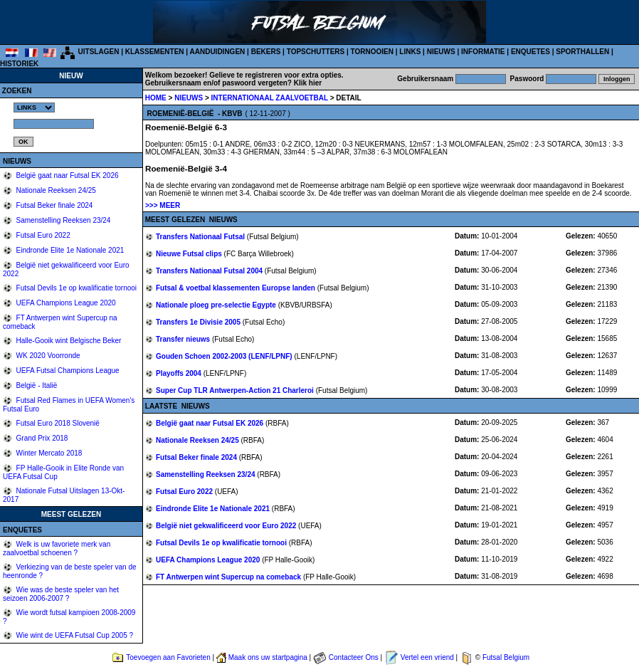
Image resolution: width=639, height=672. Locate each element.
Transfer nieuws (184, 339)
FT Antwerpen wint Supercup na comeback (229, 577)
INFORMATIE (483, 52)
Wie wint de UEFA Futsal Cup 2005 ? (74, 635)
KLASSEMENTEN (155, 52)
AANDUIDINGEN (218, 52)
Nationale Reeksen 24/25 (55, 190)
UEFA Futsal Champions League (67, 371)
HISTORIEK (19, 64)
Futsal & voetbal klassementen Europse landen (237, 288)
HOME (156, 98)
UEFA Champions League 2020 (65, 303)
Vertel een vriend (427, 657)
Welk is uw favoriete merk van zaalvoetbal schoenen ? (57, 548)
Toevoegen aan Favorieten (168, 657)
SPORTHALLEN (582, 52)
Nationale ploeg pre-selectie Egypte (217, 305)
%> (34, 107)
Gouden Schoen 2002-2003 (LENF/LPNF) (225, 356)
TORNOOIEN (372, 52)
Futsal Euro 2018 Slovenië (57, 423)
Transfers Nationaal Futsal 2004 (210, 271)
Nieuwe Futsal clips (190, 254)
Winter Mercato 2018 (48, 453)
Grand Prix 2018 (41, 438)
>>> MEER (163, 205)
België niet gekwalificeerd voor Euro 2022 (227, 526)
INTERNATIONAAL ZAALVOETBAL (271, 98)
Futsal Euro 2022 (42, 235)
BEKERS (266, 52)
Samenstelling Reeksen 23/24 (63, 220)
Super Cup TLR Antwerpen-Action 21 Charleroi (236, 390)
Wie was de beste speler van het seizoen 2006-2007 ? (61, 594)
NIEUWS (441, 52)
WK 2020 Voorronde (47, 356)
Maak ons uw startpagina (268, 657)
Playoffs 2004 (180, 373)
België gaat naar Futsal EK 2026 (67, 175)
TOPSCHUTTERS (316, 52)
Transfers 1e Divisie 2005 (199, 322)
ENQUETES (530, 52)
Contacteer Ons (354, 657)
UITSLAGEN (99, 52)
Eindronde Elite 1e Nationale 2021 (69, 250)
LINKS (410, 52)
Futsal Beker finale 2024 (54, 205)
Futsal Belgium (506, 657)
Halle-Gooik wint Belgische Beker (68, 341)
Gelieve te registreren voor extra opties (275, 75)
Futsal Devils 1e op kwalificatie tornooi (75, 288)
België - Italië (36, 385)
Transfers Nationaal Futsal (201, 237)
